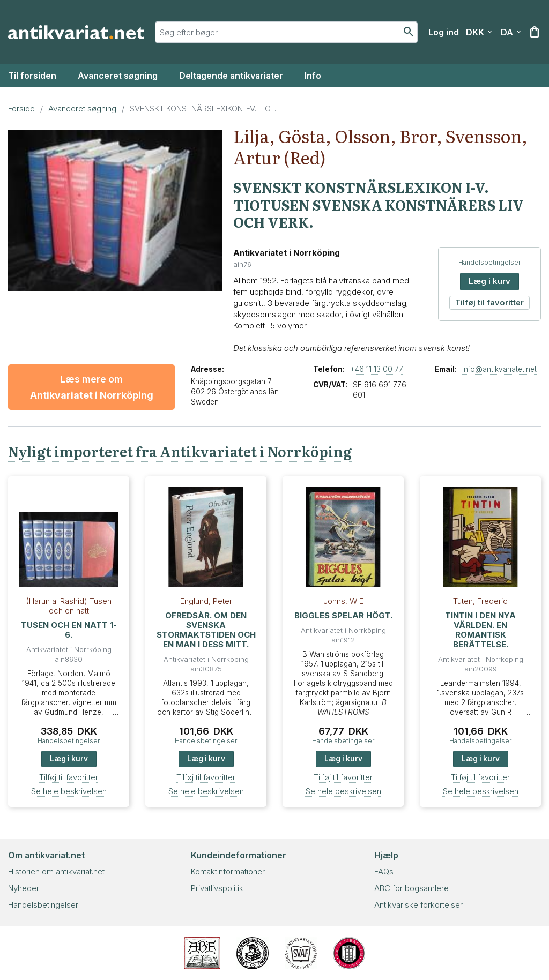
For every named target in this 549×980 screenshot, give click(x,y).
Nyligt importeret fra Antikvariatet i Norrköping (180, 451)
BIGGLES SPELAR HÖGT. (343, 615)
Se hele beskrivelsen (69, 791)
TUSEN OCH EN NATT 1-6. (69, 630)
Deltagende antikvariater (231, 76)
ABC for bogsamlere (411, 888)
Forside (21, 109)
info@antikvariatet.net (499, 369)
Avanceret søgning (118, 76)
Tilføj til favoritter (489, 302)
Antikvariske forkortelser (418, 905)
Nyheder (24, 888)
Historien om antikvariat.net (56, 871)
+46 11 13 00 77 (377, 369)
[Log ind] (444, 32)
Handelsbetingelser (489, 262)
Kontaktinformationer (228, 871)
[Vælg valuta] (479, 32)
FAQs (384, 871)
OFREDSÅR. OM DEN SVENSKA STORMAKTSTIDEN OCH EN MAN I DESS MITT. (206, 630)
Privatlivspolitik (217, 888)
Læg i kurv (489, 281)
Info (313, 76)
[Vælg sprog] (511, 32)
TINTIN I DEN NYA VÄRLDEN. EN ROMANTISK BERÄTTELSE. (480, 630)
